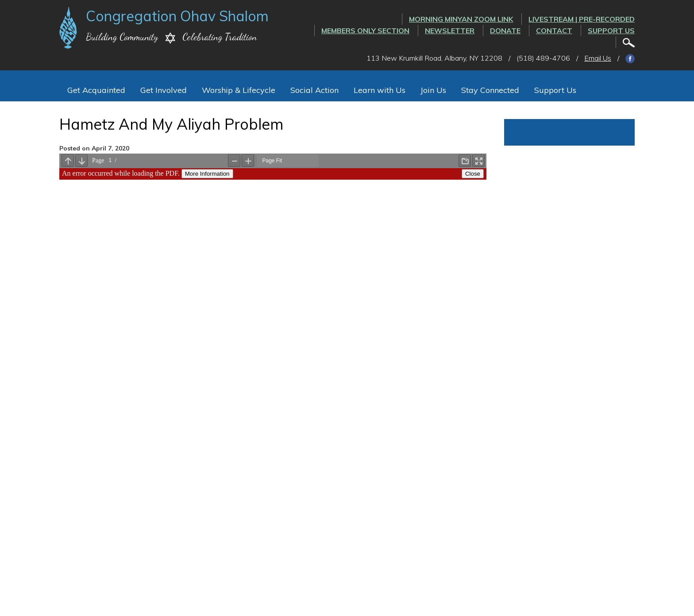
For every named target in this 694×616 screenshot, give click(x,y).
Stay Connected (490, 90)
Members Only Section (365, 31)
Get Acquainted (96, 90)
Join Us (433, 90)
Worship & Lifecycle (239, 90)
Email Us (598, 58)
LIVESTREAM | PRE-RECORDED (582, 19)
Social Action (314, 90)
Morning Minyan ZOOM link (461, 19)
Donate (505, 31)
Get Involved (164, 90)
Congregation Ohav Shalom (177, 16)
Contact (554, 31)
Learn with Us (380, 90)
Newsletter (450, 31)
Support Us (611, 31)
